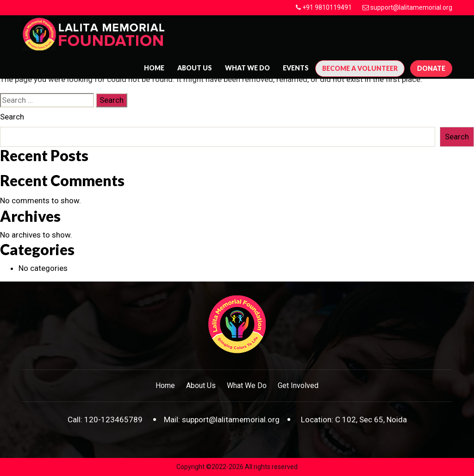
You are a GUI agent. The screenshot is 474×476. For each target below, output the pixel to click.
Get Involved (298, 385)
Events (296, 68)
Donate (431, 68)
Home (154, 68)
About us (195, 68)
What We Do (247, 68)
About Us (201, 385)
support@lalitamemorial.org (411, 7)
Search (12, 117)
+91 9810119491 (327, 7)
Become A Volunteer (360, 68)
